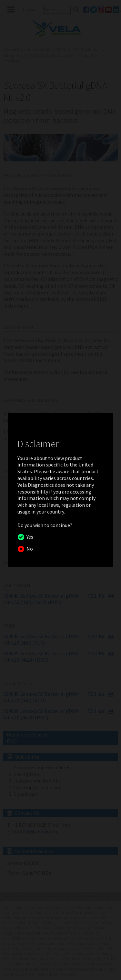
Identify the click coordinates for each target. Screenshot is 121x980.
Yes (29, 537)
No (29, 549)
